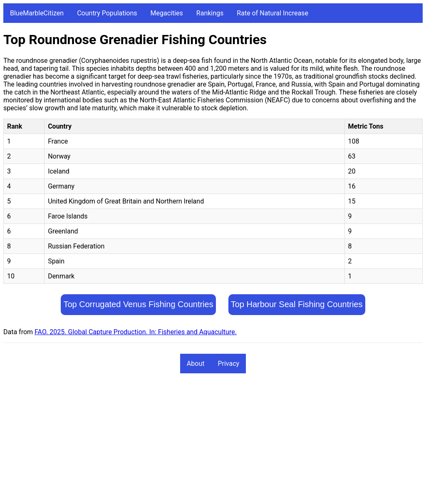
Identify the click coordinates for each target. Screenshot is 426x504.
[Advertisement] (213, 442)
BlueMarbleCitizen (37, 13)
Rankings (210, 13)
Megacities (167, 13)
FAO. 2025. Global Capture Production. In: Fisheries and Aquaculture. (136, 332)
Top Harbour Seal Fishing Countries (297, 304)
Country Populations (107, 13)
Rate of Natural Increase (272, 13)
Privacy (228, 364)
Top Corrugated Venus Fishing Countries (138, 304)
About (196, 364)
